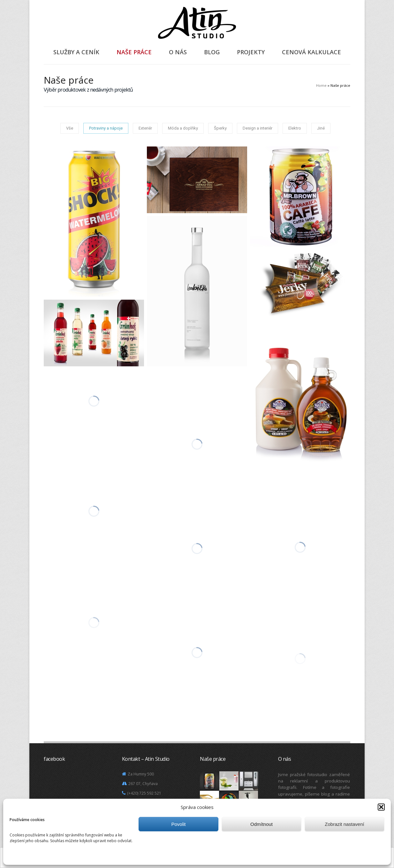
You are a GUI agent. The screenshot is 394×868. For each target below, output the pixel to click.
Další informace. (227, 858)
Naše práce (134, 52)
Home (321, 85)
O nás (178, 52)
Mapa (131, 812)
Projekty (251, 52)
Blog (212, 52)
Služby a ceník (76, 52)
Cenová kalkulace (311, 52)
